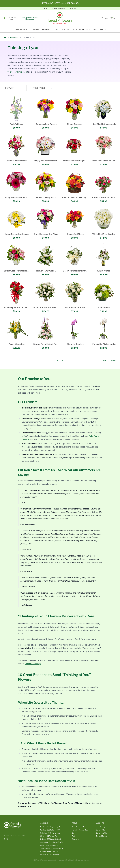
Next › (106, 360)
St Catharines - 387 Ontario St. (50, 854)
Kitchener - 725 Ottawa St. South (50, 839)
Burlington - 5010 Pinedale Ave (50, 833)
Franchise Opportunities (80, 830)
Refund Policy (100, 827)
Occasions (14, 37)
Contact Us (72, 8)
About (46, 8)
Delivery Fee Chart (102, 833)
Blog (95, 29)
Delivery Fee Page (33, 664)
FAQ (101, 29)
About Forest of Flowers (80, 827)
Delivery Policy (101, 830)
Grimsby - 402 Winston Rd (48, 836)
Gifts (88, 29)
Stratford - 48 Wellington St (49, 851)
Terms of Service (101, 836)
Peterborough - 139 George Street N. (52, 848)
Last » (114, 360)
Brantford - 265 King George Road (51, 827)
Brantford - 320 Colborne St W (50, 830)
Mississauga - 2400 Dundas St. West (52, 842)
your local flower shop (17, 72)
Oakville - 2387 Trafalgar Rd (49, 845)
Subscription (78, 29)
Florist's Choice (21, 29)
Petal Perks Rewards (58, 8)
